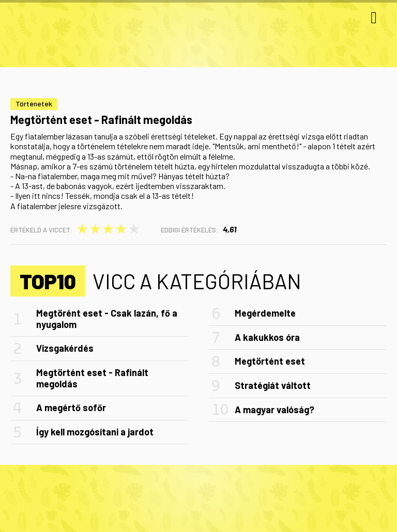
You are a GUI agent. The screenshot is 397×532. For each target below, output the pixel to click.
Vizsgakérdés (65, 348)
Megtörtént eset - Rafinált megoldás (92, 378)
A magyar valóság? (274, 410)
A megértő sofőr (71, 408)
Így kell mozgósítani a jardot (95, 432)
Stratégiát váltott (273, 385)
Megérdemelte (265, 313)
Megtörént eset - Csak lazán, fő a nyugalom (107, 319)
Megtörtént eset (270, 361)
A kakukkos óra (267, 337)
